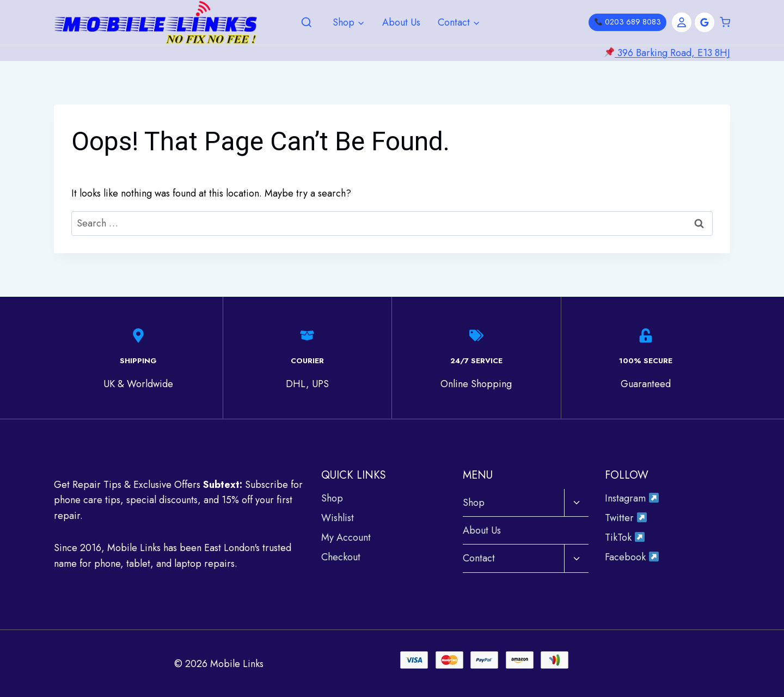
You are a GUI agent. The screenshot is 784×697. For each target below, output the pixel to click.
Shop (332, 498)
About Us (401, 22)
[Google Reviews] (705, 22)
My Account (346, 537)
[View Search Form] (307, 23)
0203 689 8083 (628, 22)
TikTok (625, 537)
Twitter (626, 517)
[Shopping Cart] (725, 22)
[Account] (682, 22)
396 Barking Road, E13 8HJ (672, 53)
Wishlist (338, 517)
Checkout (341, 557)
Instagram (632, 498)
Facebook (632, 557)
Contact (479, 558)
